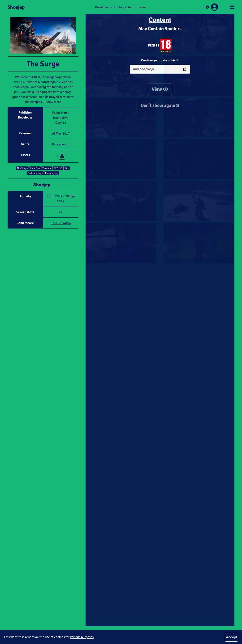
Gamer (142, 7)
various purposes (82, 637)
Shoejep (16, 7)
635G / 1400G (61, 223)
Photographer (123, 7)
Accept (231, 637)
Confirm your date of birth (160, 60)
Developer (102, 7)
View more (54, 102)
